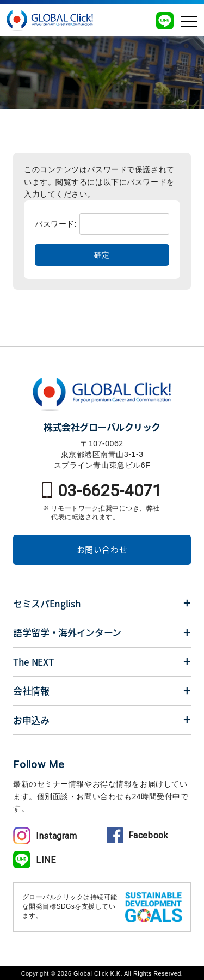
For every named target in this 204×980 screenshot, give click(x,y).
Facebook (138, 835)
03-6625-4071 (102, 491)
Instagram (45, 836)
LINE (35, 860)
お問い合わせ (102, 550)
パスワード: (102, 224)
